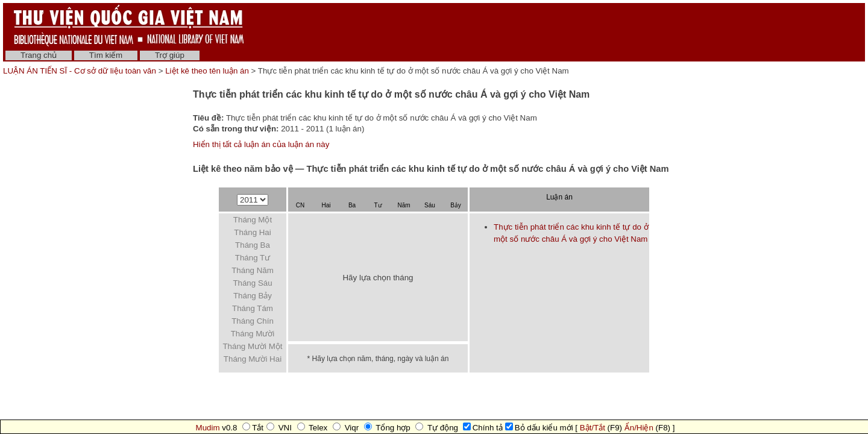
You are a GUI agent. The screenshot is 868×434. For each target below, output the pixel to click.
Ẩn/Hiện (639, 428)
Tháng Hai (253, 232)
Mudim (208, 428)
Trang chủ (39, 55)
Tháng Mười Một (252, 346)
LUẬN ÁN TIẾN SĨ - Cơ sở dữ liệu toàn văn (81, 71)
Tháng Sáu (252, 283)
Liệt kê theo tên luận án (207, 71)
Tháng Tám (253, 308)
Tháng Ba (253, 245)
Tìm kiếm (106, 55)
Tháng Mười (253, 334)
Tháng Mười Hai (253, 359)
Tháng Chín (253, 321)
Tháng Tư (253, 258)
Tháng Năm (253, 270)
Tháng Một (253, 220)
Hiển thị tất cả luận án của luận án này (261, 144)
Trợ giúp (170, 55)
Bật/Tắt (593, 428)
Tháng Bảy (253, 296)
